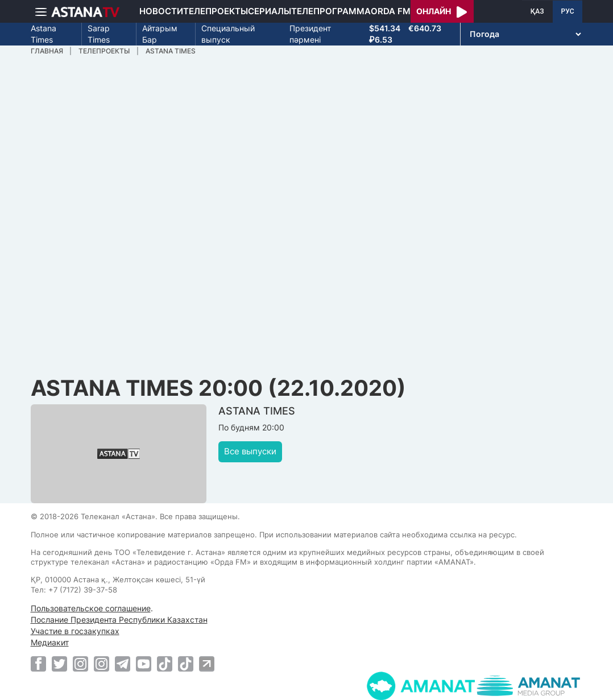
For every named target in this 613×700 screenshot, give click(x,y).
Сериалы (270, 11)
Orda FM (391, 11)
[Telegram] (123, 664)
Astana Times (44, 34)
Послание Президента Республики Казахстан (119, 620)
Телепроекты (216, 11)
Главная (47, 51)
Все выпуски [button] (250, 451)
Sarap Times (99, 34)
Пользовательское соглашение (91, 608)
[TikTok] (165, 664)
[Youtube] (144, 664)
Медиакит (50, 642)
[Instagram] (80, 664)
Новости (161, 11)
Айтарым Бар (160, 34)
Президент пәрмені (310, 34)
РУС (568, 11)
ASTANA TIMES (171, 51)
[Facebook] (38, 664)
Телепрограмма (331, 11)
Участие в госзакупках (75, 631)
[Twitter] (59, 664)
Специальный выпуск (228, 34)
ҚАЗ (537, 11)
